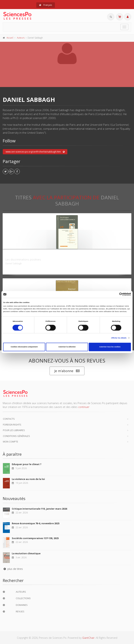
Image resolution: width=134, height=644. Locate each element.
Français (46, 5)
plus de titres (13, 569)
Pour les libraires (14, 430)
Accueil (10, 38)
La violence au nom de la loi (28, 479)
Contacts (9, 419)
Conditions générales (16, 436)
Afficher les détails (119, 338)
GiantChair (88, 638)
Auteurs (21, 38)
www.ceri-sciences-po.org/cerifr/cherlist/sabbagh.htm (35, 152)
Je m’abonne (67, 371)
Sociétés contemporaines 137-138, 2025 (35, 538)
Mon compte (11, 442)
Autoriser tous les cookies (110, 347)
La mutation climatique (26, 553)
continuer (84, 407)
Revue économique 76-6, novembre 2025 (36, 523)
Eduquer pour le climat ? (27, 464)
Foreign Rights (12, 425)
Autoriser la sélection (67, 347)
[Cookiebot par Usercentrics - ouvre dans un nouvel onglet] (115, 294)
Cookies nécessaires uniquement (24, 347)
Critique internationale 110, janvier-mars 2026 (39, 509)
